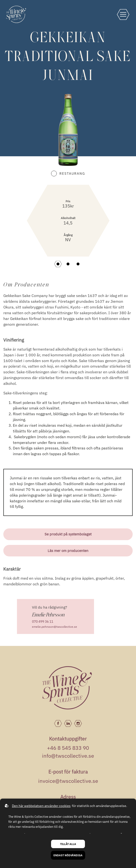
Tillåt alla (68, 844)
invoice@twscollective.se (68, 781)
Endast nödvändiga (68, 855)
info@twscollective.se (68, 756)
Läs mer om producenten (68, 551)
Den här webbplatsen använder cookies (41, 806)
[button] (58, 264)
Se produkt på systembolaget (68, 534)
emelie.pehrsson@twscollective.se (55, 627)
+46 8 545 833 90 (68, 748)
